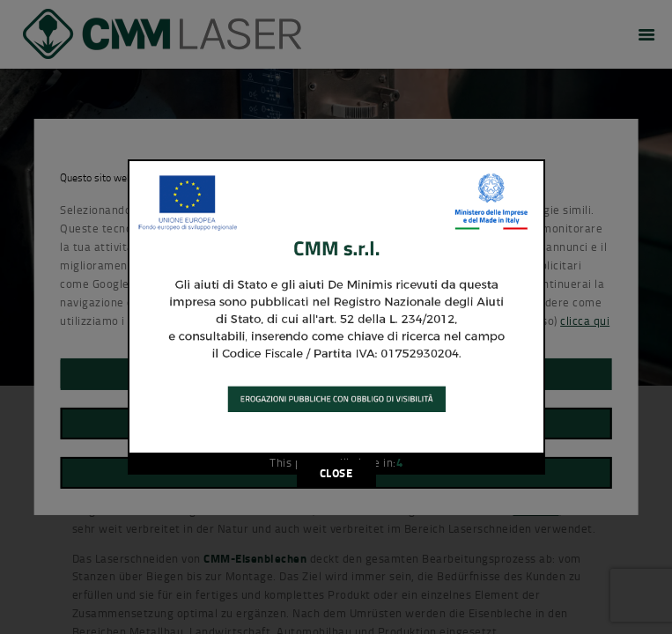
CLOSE (336, 473)
